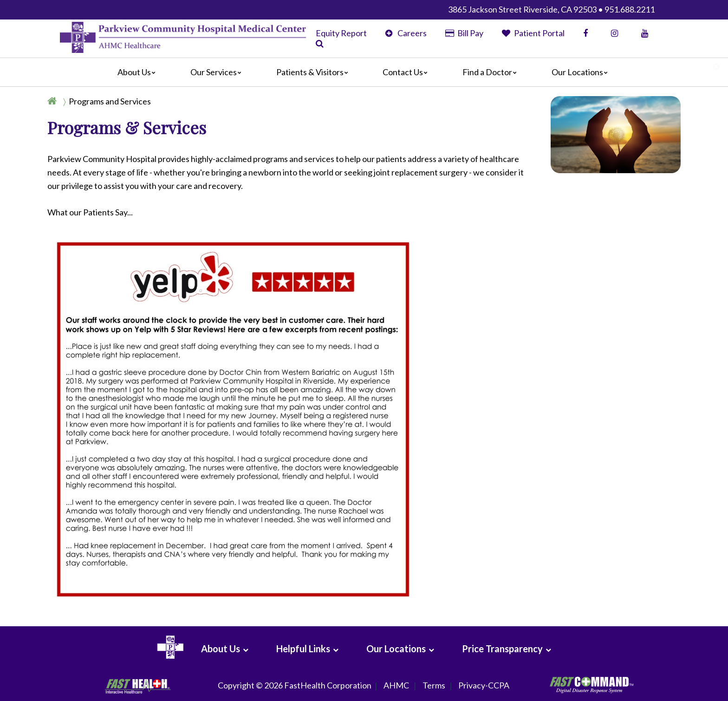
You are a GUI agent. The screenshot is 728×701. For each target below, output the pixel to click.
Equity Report (341, 33)
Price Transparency (502, 649)
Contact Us (407, 72)
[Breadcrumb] (103, 101)
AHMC (396, 686)
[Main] (364, 72)
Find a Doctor (492, 72)
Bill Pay (464, 33)
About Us (139, 72)
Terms (434, 686)
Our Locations (582, 72)
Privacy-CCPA (484, 686)
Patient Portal (533, 33)
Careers (406, 33)
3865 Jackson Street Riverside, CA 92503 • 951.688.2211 (551, 9)
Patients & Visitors (315, 72)
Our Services (218, 72)
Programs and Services (110, 101)
